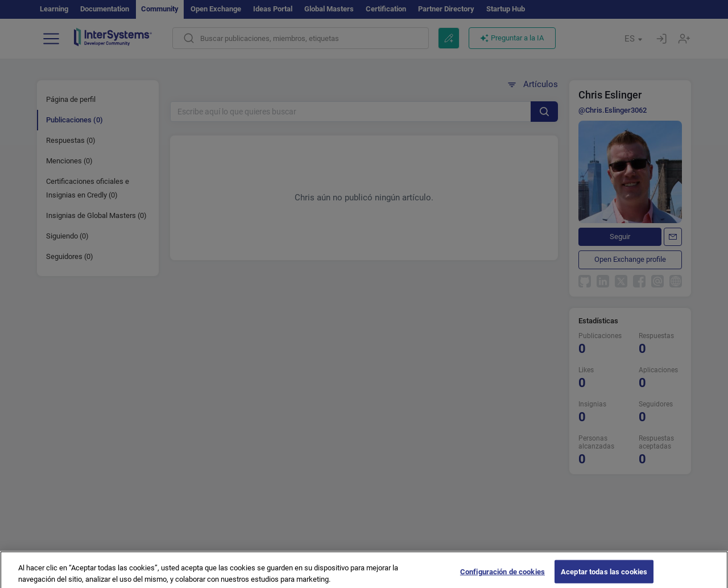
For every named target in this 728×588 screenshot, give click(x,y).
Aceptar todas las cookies (604, 576)
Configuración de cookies (502, 576)
